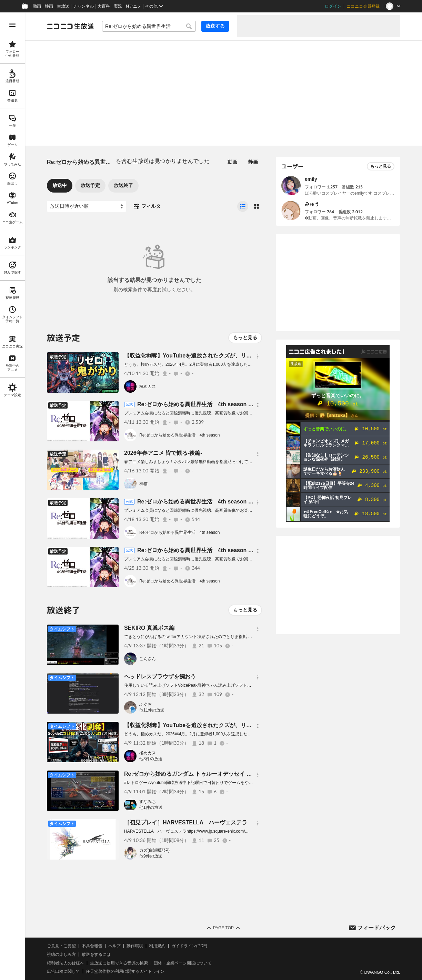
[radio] (243, 206)
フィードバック (376, 928)
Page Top (223, 928)
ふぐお (145, 704)
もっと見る (245, 337)
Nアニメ (134, 6)
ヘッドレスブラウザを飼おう (160, 677)
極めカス (148, 386)
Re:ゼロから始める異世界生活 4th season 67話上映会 (207, 404)
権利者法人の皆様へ (66, 963)
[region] (12, 496)
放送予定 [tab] (90, 185)
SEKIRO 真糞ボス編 (149, 628)
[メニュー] (258, 356)
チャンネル (83, 6)
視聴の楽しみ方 (61, 954)
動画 (37, 6)
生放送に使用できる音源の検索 (119, 963)
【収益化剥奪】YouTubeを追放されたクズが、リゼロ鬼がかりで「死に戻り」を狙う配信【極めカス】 (251, 356)
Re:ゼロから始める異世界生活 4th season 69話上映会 (207, 550)
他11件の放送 (152, 710)
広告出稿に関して (63, 971)
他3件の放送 (151, 759)
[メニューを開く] (12, 25)
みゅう (312, 204)
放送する (215, 26)
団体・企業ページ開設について (183, 963)
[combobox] (149, 26)
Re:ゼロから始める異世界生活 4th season (179, 435)
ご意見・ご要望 (61, 946)
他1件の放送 (151, 807)
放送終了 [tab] (123, 185)
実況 (118, 6)
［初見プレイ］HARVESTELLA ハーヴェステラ (186, 822)
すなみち (148, 802)
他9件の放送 (151, 856)
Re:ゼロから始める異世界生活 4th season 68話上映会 (207, 502)
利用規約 (157, 946)
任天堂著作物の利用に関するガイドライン (125, 971)
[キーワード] (149, 26)
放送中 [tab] (60, 185)
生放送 (63, 6)
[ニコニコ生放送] (70, 26)
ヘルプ (114, 946)
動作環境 (135, 946)
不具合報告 (92, 946)
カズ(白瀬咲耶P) (154, 850)
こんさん (148, 659)
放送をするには (96, 954)
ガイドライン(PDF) (189, 946)
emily (311, 179)
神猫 (143, 484)
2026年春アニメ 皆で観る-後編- (163, 453)
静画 (49, 6)
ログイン (333, 6)
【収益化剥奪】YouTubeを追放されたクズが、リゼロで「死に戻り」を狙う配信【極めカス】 (240, 725)
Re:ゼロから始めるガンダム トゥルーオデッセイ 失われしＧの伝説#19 (212, 774)
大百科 (104, 6)
